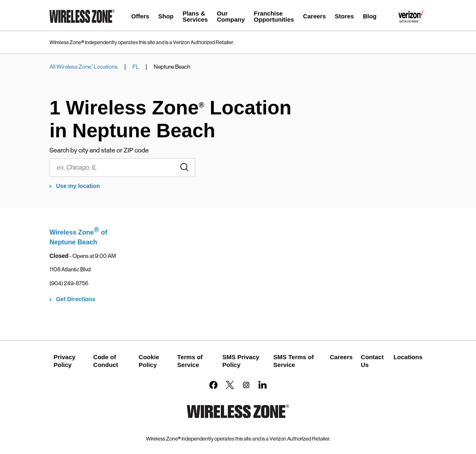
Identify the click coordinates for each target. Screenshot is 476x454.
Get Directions (76, 299)
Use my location (78, 186)
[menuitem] (140, 17)
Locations (408, 357)
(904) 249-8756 (69, 283)
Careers (341, 357)
